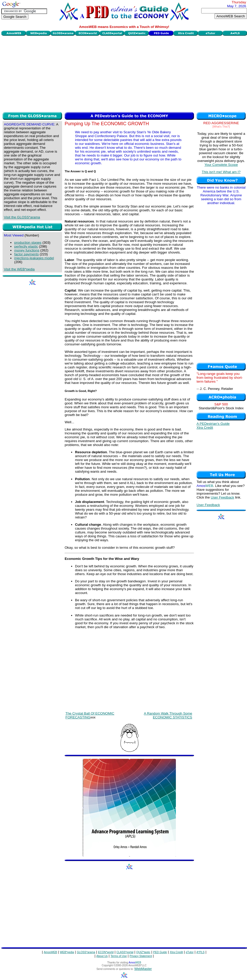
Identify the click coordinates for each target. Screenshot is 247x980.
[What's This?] (221, 127)
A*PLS (200, 952)
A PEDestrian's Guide (213, 424)
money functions (27, 250)
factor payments (27, 254)
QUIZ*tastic (143, 952)
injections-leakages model (34, 258)
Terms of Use (119, 956)
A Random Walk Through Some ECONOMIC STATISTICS (168, 715)
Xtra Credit (205, 428)
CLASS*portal (125, 952)
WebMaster (143, 969)
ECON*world (106, 952)
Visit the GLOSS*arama (22, 217)
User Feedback (222, 497)
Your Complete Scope (221, 165)
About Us (102, 956)
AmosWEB (50, 952)
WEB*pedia (67, 952)
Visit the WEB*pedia (19, 269)
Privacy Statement (141, 956)
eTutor (190, 952)
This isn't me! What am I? (221, 172)
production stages (28, 243)
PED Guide (160, 952)
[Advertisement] (124, 73)
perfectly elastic (26, 246)
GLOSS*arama (86, 952)
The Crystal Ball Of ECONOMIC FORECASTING (90, 715)
